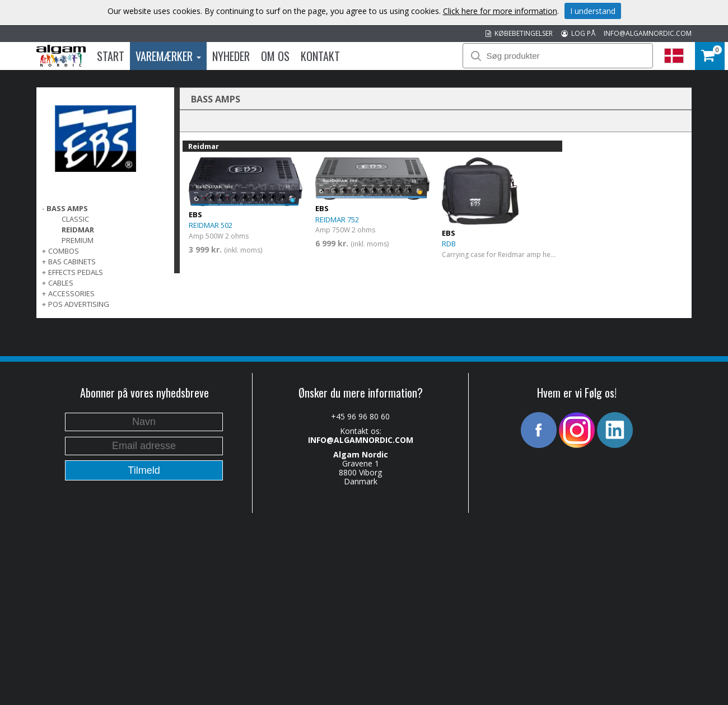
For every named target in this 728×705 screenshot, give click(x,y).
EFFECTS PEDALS (76, 272)
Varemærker (168, 56)
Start (111, 56)
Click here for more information (500, 11)
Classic (75, 219)
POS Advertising (79, 304)
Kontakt (320, 56)
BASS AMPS (67, 208)
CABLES (61, 283)
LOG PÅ (578, 33)
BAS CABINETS (72, 262)
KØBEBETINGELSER (519, 33)
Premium (78, 240)
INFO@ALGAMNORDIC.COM (648, 33)
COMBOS (64, 251)
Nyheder (231, 56)
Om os (275, 56)
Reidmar (78, 230)
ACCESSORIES (71, 293)
